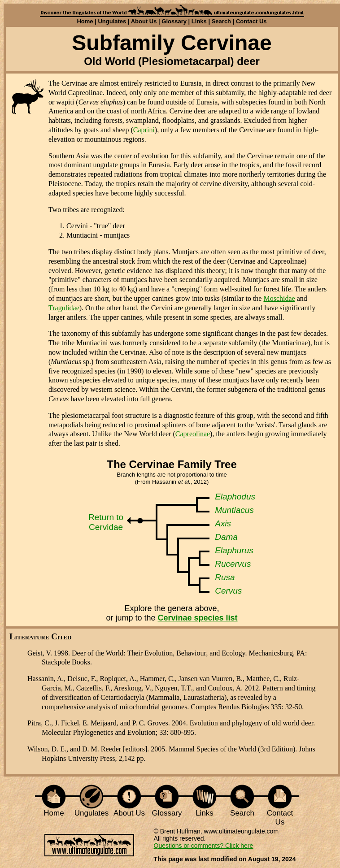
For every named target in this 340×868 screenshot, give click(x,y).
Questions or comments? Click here (204, 846)
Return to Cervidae (106, 522)
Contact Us (251, 21)
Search (221, 21)
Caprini (144, 130)
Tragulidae (64, 308)
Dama (226, 537)
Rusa (225, 577)
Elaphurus (234, 550)
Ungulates (112, 21)
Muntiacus (234, 510)
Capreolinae (193, 434)
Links (199, 21)
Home (85, 21)
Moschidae (279, 298)
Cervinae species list (197, 618)
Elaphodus (235, 497)
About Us (144, 21)
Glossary (174, 21)
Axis (223, 523)
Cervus (228, 591)
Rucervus (233, 564)
